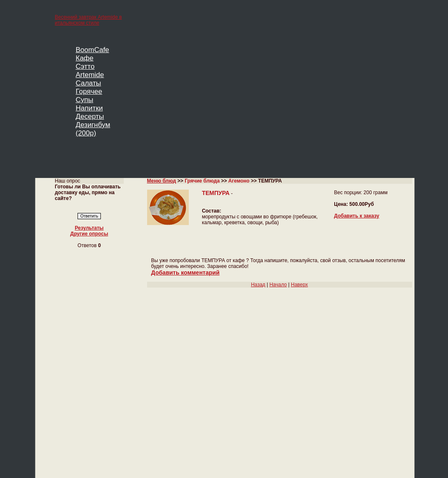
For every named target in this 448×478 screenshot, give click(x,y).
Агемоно (239, 181)
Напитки (89, 108)
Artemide (90, 75)
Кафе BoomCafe (190, 455)
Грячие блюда (202, 181)
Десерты (90, 116)
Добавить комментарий (185, 273)
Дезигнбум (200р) (93, 129)
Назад (258, 285)
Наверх (299, 285)
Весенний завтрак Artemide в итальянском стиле (89, 20)
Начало (278, 285)
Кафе (85, 58)
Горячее (89, 91)
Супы (85, 100)
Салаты (89, 83)
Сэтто (85, 66)
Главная (65, 413)
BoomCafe (93, 50)
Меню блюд (162, 181)
